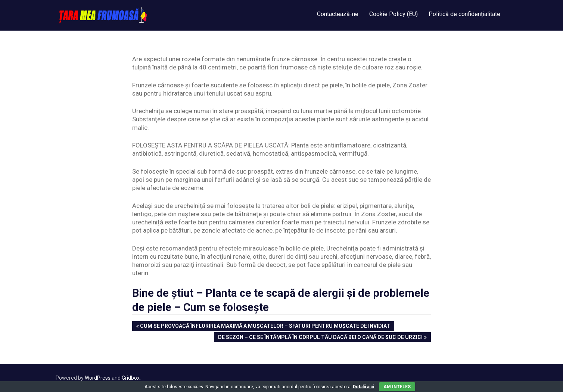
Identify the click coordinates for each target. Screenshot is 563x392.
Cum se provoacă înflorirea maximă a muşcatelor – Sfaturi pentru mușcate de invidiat (265, 326)
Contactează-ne (338, 14)
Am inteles (397, 387)
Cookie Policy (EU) (394, 14)
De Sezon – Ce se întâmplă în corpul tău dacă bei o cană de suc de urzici (320, 338)
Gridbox (131, 378)
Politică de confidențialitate (464, 14)
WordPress (98, 378)
